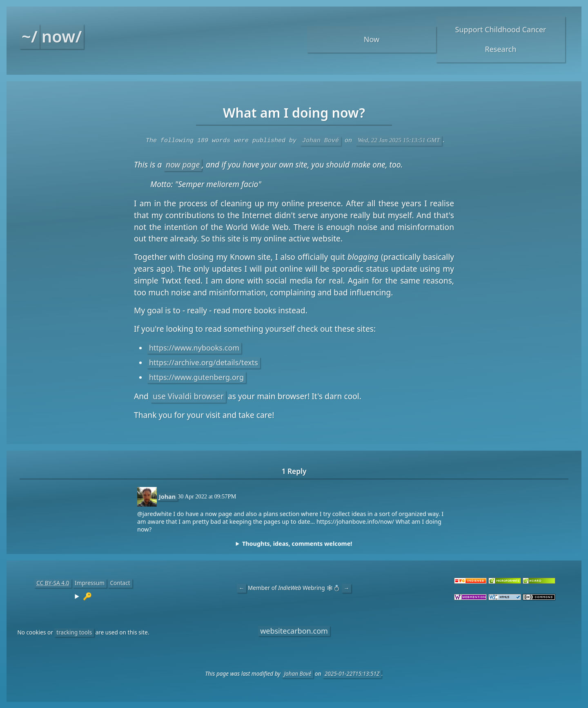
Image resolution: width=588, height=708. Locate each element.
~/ (30, 36)
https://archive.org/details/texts (204, 362)
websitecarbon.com (294, 630)
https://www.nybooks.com (194, 347)
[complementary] (294, 543)
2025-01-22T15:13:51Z (352, 673)
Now (372, 39)
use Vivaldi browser (188, 396)
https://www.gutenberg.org (196, 377)
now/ (62, 36)
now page (183, 164)
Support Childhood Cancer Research (501, 39)
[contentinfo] (83, 596)
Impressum (90, 582)
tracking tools (74, 632)
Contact (120, 582)
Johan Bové (321, 140)
